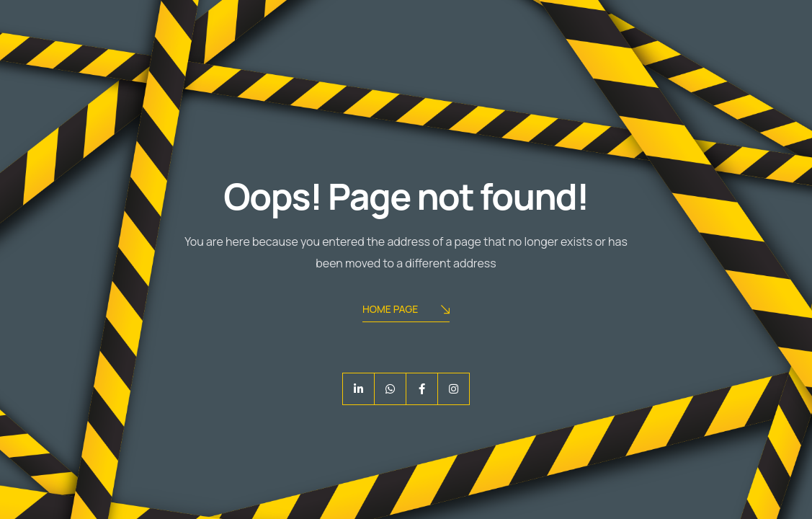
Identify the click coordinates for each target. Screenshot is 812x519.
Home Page (406, 310)
